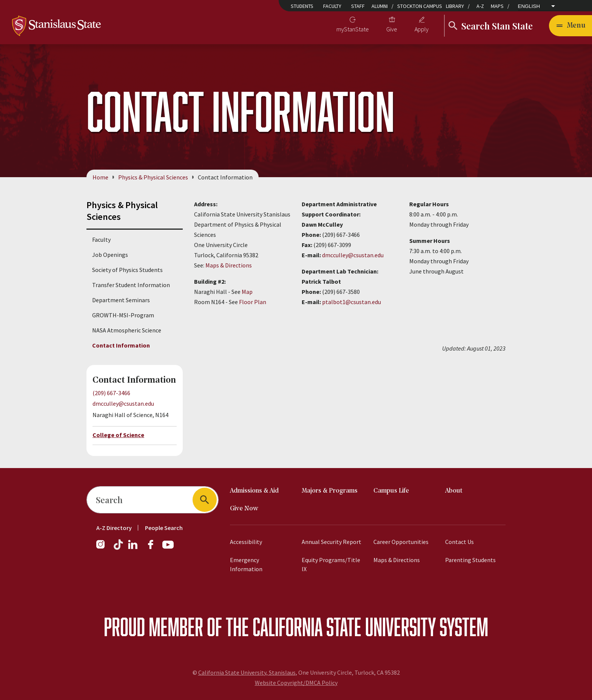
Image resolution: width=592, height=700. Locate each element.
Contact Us (459, 542)
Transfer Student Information (131, 285)
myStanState (353, 29)
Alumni (380, 6)
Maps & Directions (229, 265)
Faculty (332, 6)
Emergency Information (246, 564)
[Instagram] (103, 548)
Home (100, 177)
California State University (344, 627)
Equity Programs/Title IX (331, 564)
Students (302, 6)
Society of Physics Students (127, 270)
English (529, 6)
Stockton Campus (420, 6)
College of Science (118, 435)
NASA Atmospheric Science (127, 330)
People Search (164, 528)
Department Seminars (121, 300)
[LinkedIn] (133, 548)
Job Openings (110, 255)
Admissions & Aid (254, 491)
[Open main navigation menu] (570, 26)
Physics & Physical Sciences (153, 177)
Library (455, 6)
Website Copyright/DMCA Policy (296, 683)
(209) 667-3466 (111, 393)
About (454, 491)
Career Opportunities (401, 542)
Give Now (244, 509)
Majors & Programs (330, 491)
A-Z (480, 6)
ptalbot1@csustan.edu (351, 302)
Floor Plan (253, 302)
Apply (422, 29)
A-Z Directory (114, 528)
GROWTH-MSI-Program (123, 315)
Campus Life (391, 491)
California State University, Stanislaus (247, 672)
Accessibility (246, 542)
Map (247, 292)
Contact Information (121, 345)
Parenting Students (470, 560)
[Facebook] (154, 548)
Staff (358, 6)
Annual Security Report (331, 542)
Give (392, 29)
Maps (497, 6)
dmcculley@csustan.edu (123, 404)
